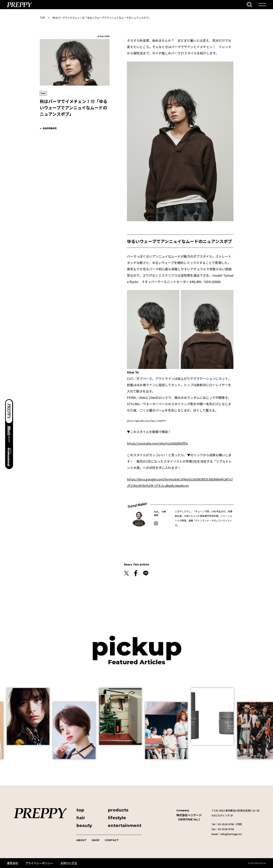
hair (43, 93)
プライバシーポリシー (39, 863)
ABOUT (81, 840)
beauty (84, 825)
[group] (34, 716)
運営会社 (12, 863)
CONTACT (112, 840)
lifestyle (117, 818)
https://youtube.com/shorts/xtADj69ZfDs (157, 443)
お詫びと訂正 (69, 863)
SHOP (96, 840)
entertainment (125, 825)
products (118, 810)
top (80, 810)
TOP (42, 18)
